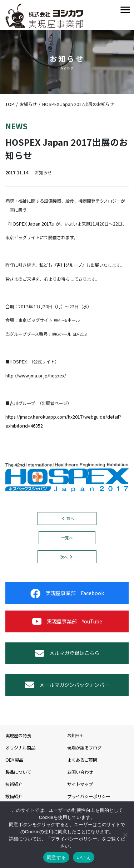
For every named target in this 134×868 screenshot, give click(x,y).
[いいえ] (125, 835)
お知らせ (76, 736)
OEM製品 (14, 760)
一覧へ (67, 538)
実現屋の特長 (18, 736)
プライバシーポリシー (89, 796)
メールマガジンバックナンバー (67, 685)
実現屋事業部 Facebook (67, 593)
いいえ (84, 857)
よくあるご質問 (82, 760)
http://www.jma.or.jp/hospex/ (36, 376)
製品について (18, 772)
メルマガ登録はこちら (67, 653)
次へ (64, 557)
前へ (70, 518)
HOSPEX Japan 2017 (31, 224)
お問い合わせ (80, 772)
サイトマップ (80, 784)
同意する (56, 857)
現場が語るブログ (84, 748)
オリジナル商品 (20, 748)
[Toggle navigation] (125, 10)
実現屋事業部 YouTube (67, 621)
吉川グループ (69, 265)
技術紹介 (14, 784)
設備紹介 (14, 796)
